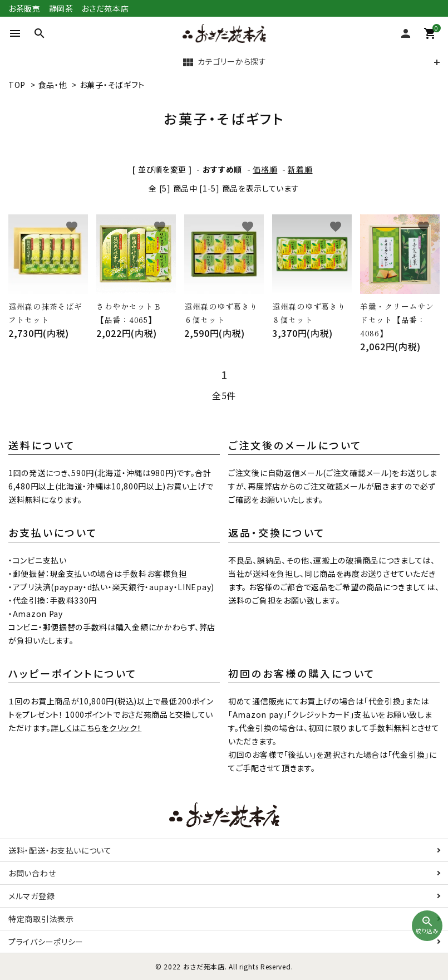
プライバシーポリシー (46, 942)
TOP (17, 85)
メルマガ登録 (31, 896)
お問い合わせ (32, 873)
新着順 (300, 169)
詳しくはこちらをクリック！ (96, 728)
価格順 (265, 169)
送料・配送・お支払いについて (60, 850)
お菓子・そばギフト (112, 85)
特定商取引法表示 (41, 919)
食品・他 (53, 85)
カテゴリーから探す (224, 62)
